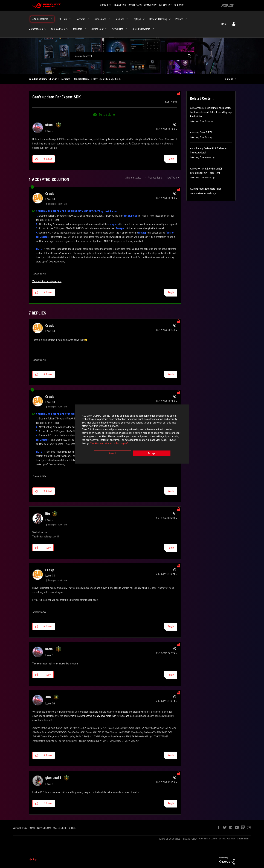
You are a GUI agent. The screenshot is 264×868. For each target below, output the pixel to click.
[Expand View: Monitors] (85, 29)
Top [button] (35, 860)
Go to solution (107, 115)
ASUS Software (82, 79)
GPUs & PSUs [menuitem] (58, 29)
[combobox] (132, 56)
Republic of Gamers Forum (43, 79)
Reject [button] (112, 453)
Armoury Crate (198, 121)
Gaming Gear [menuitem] (97, 29)
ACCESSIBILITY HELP (65, 828)
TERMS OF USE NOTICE (169, 839)
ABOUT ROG (20, 828)
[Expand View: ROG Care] (70, 19)
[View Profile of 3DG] (48, 697)
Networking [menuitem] (118, 29)
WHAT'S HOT (165, 5)
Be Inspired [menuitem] (43, 19)
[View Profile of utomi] (49, 125)
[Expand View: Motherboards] (45, 29)
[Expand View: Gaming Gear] (106, 29)
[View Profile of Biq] (48, 513)
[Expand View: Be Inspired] (52, 19)
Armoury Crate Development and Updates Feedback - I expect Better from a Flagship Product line (211, 112)
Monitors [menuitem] (78, 29)
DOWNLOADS (135, 5)
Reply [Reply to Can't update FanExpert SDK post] (171, 159)
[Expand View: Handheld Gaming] (170, 19)
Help (224, 24)
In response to (58, 204)
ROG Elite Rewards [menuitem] (141, 29)
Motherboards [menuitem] (36, 29)
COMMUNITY (150, 5)
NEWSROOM (44, 828)
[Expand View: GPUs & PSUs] (67, 29)
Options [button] (229, 79)
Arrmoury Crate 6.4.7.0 (201, 132)
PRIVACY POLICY (190, 839)
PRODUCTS (106, 5)
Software (66, 79)
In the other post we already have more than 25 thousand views (104, 716)
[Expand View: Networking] (126, 29)
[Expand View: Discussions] (109, 19)
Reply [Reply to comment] (171, 293)
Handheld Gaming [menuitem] (158, 19)
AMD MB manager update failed (206, 189)
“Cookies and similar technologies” (109, 444)
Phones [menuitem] (179, 19)
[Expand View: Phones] (186, 19)
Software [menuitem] (81, 19)
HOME (32, 828)
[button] (37, 159)
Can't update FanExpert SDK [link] (107, 79)
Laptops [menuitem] (137, 19)
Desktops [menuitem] (120, 19)
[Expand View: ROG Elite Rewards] (153, 29)
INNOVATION (120, 5)
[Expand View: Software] (88, 19)
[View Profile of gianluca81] (53, 778)
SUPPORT (179, 5)
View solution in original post (47, 281)
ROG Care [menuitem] (63, 19)
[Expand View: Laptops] (144, 19)
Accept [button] (152, 453)
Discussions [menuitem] (100, 19)
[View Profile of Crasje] (50, 194)
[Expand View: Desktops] (127, 19)
